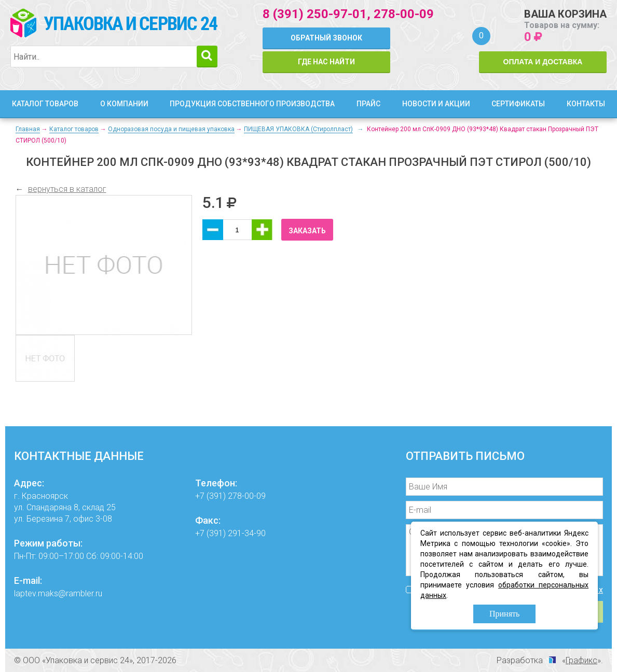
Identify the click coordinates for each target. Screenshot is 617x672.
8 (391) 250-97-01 (315, 14)
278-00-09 (404, 14)
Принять (504, 614)
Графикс (581, 660)
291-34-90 (247, 533)
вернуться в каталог (67, 189)
